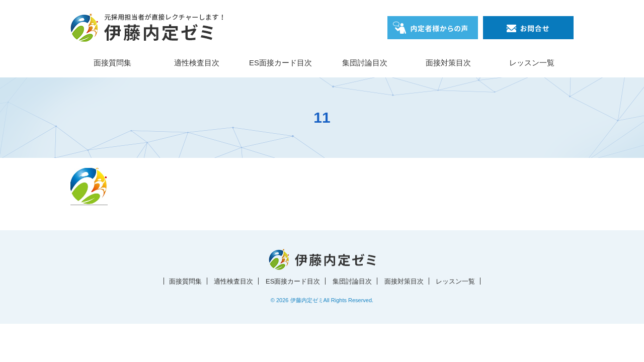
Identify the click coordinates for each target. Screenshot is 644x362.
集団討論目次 (365, 63)
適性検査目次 (197, 63)
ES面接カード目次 (280, 63)
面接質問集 (112, 63)
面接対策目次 (448, 63)
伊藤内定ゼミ (307, 300)
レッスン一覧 (532, 63)
